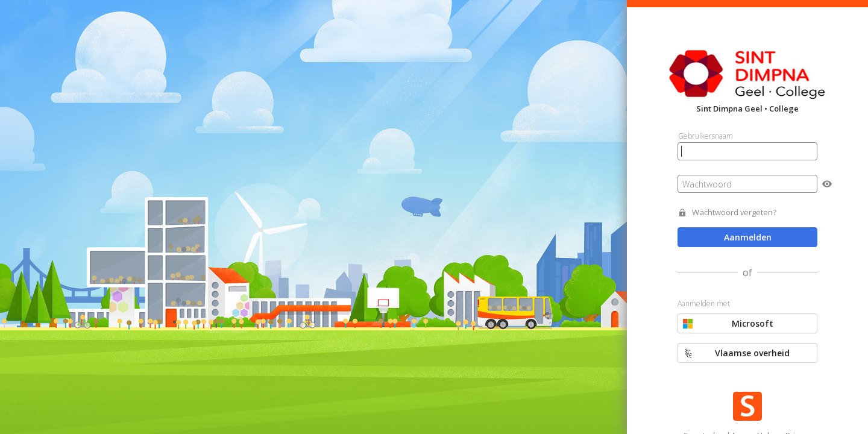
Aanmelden (748, 237)
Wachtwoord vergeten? (734, 212)
